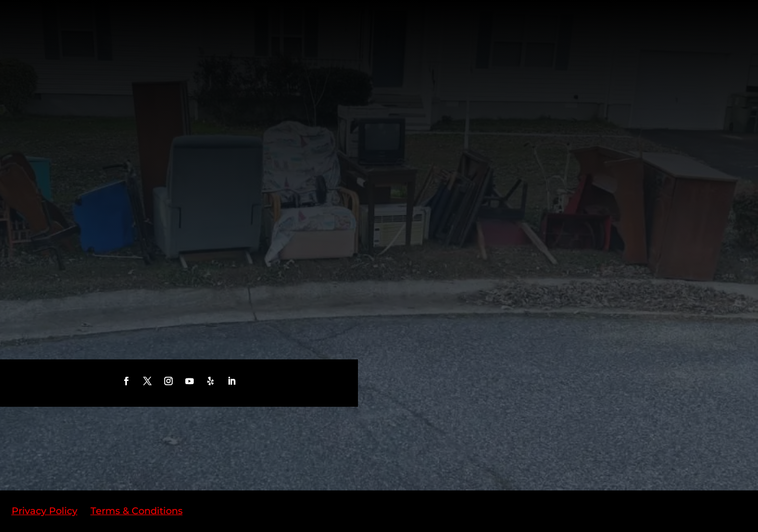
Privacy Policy (44, 511)
